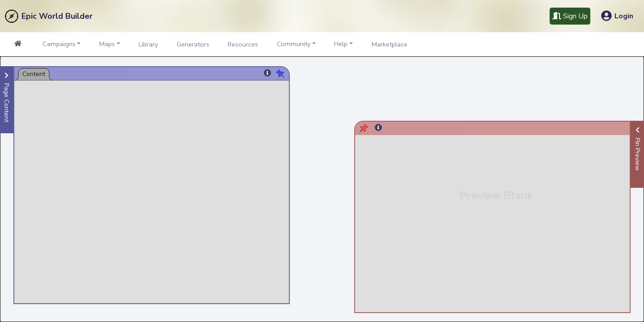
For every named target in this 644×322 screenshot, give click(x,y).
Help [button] (341, 44)
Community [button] (294, 44)
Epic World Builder (57, 16)
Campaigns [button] (59, 44)
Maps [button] (107, 44)
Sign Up (570, 16)
